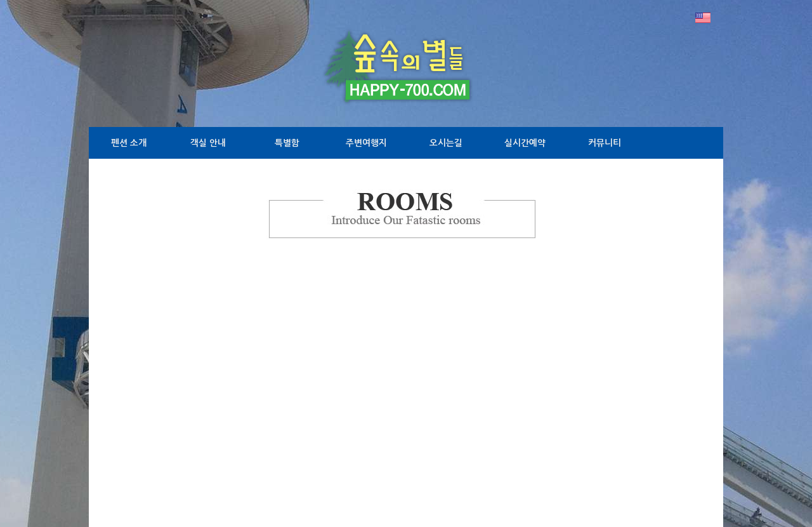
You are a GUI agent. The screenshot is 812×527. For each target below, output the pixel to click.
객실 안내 (208, 143)
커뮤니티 (605, 143)
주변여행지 (366, 143)
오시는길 (446, 143)
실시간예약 (525, 143)
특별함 (287, 143)
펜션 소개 (129, 143)
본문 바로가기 (0, 0)
